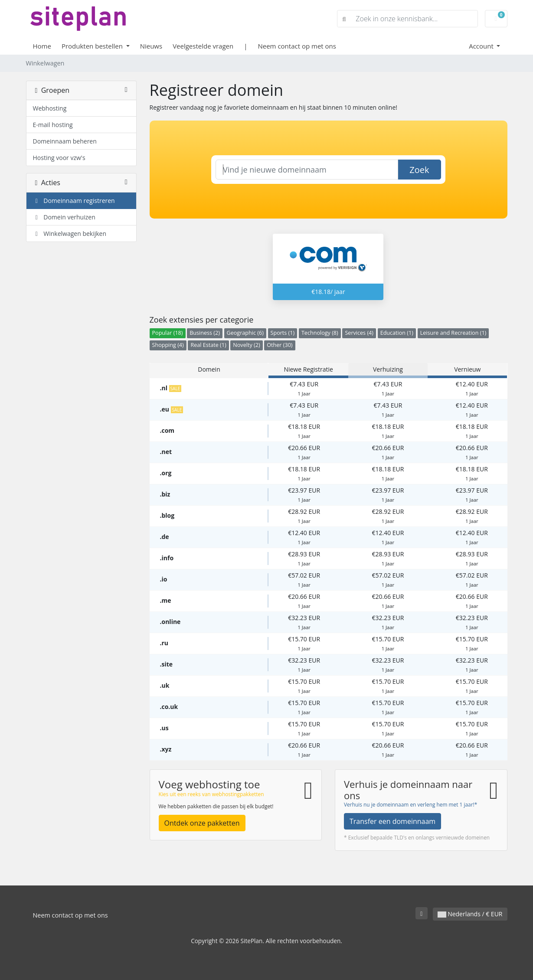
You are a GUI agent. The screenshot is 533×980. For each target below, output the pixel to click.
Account (482, 46)
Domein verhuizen (64, 217)
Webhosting (50, 108)
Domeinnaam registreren (74, 201)
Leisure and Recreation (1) (453, 333)
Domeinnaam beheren (65, 141)
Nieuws (151, 46)
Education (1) (397, 333)
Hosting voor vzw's (59, 158)
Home (42, 46)
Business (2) (205, 333)
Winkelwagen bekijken (70, 234)
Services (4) (359, 333)
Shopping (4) (168, 345)
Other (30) (280, 345)
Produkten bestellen (93, 46)
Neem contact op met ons (297, 46)
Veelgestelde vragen (203, 46)
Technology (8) (320, 333)
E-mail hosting (53, 125)
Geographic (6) (245, 333)
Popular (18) (168, 333)
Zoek (419, 170)
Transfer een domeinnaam (392, 821)
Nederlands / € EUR (470, 914)
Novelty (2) (246, 345)
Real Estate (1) (208, 345)
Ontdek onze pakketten (202, 823)
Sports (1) (283, 333)
